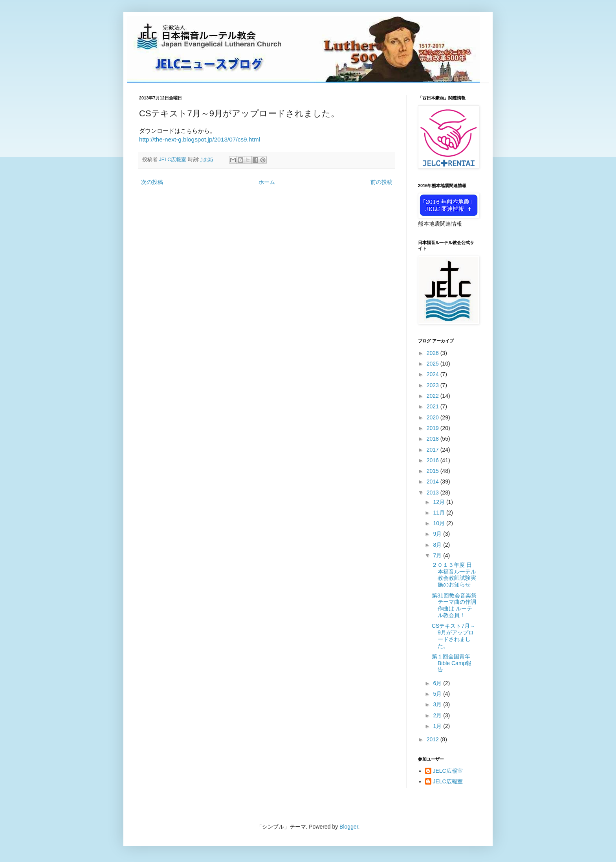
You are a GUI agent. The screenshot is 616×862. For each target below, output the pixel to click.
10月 (439, 523)
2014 (434, 482)
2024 (434, 374)
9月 (438, 534)
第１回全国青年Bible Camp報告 (452, 663)
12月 (439, 502)
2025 (434, 364)
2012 (434, 739)
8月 (438, 545)
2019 (434, 428)
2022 (434, 396)
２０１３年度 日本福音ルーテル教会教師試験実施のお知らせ (454, 575)
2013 (434, 493)
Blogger (349, 827)
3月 (438, 704)
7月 (438, 555)
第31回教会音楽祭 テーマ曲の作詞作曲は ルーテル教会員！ (457, 605)
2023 (434, 385)
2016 (434, 460)
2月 (438, 715)
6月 (438, 683)
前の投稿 (381, 182)
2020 (434, 417)
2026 (434, 353)
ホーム (267, 182)
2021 (434, 406)
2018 (434, 439)
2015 (434, 471)
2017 (434, 450)
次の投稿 (152, 182)
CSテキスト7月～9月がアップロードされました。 (454, 636)
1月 (438, 726)
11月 (439, 513)
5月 (438, 694)
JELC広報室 (448, 771)
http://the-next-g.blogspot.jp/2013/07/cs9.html (200, 139)
